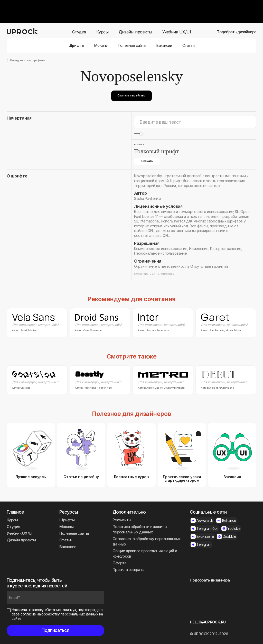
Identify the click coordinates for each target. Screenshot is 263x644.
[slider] (141, 134)
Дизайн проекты (21, 540)
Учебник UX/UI (177, 32)
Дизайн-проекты (135, 32)
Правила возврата (128, 570)
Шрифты (76, 46)
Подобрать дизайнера (236, 32)
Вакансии (164, 46)
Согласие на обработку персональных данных (147, 541)
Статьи (188, 46)
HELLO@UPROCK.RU (208, 622)
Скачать (147, 161)
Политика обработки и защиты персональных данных (140, 529)
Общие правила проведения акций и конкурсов (145, 553)
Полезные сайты (132, 46)
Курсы (102, 32)
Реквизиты (122, 520)
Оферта (120, 563)
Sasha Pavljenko (148, 198)
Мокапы (101, 46)
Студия (79, 32)
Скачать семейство (131, 95)
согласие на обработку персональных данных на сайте (57, 616)
